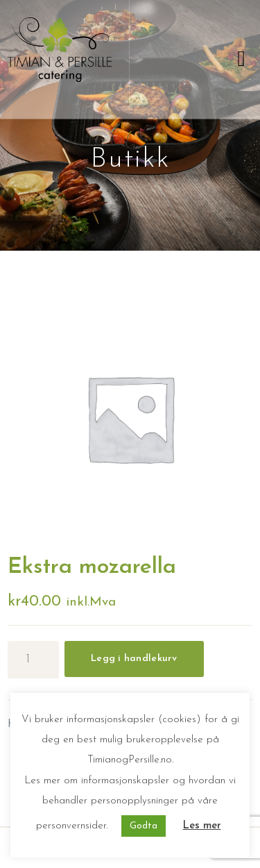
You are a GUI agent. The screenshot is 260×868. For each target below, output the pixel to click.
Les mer (202, 826)
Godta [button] (144, 826)
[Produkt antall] (33, 660)
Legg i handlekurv (134, 659)
